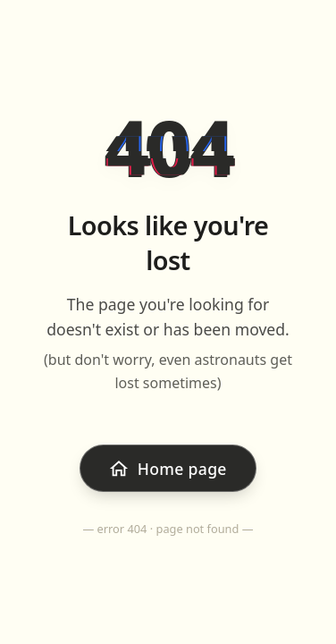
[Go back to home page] (168, 468)
